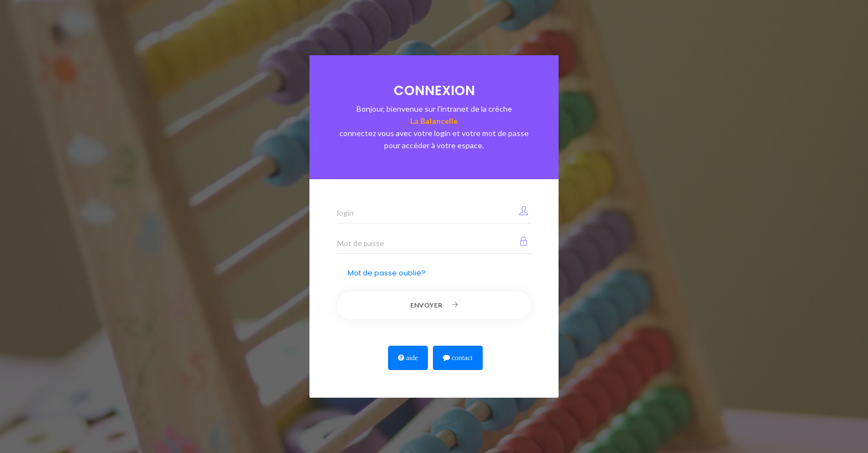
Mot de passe (361, 243)
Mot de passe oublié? (387, 273)
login (345, 213)
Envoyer (434, 305)
